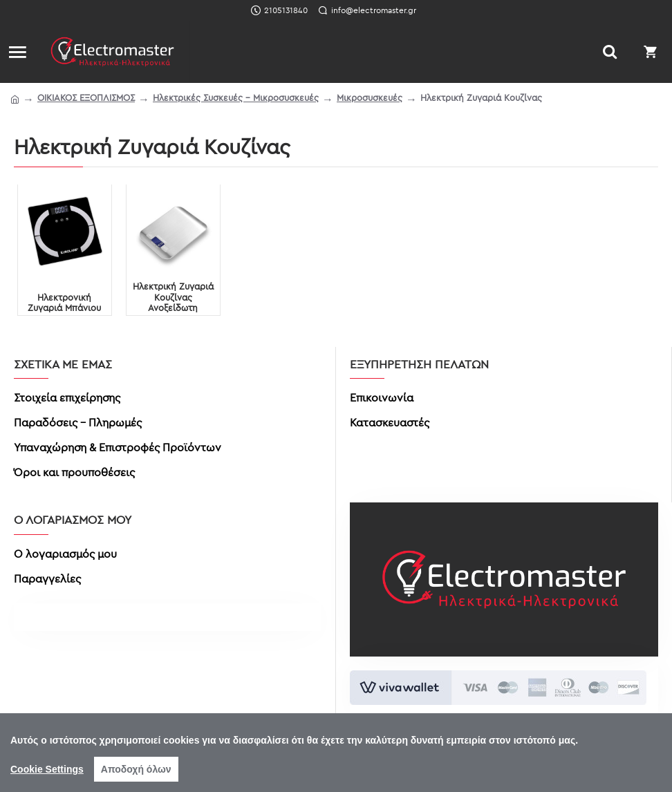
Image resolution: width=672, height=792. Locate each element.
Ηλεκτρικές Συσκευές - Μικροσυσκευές (236, 97)
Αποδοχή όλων (136, 769)
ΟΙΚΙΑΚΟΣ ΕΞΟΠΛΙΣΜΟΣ (86, 97)
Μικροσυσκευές (370, 97)
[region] (336, 753)
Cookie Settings (47, 769)
